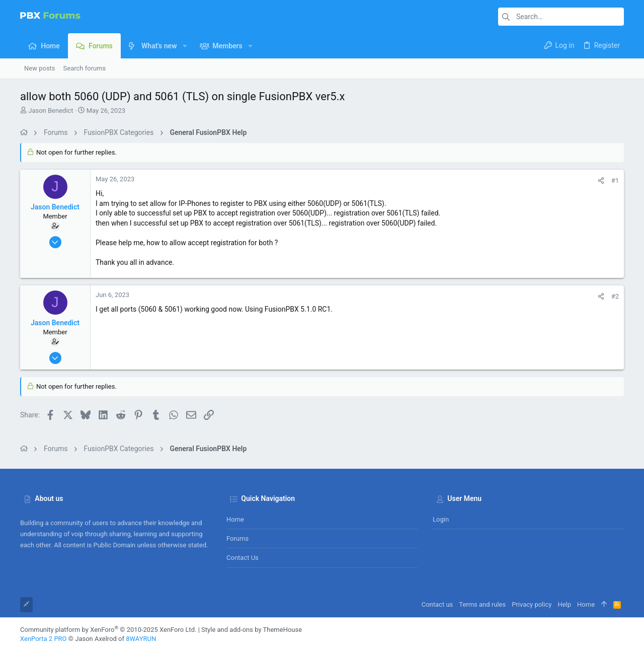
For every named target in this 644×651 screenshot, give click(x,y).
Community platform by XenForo (108, 630)
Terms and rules (482, 604)
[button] (184, 46)
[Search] (561, 17)
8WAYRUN (141, 639)
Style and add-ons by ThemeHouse (252, 630)
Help (564, 604)
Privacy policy (532, 604)
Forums (237, 538)
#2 (615, 296)
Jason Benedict (51, 111)
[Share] (601, 180)
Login (441, 519)
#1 (615, 180)
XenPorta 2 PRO (44, 639)
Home (235, 519)
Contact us (243, 558)
